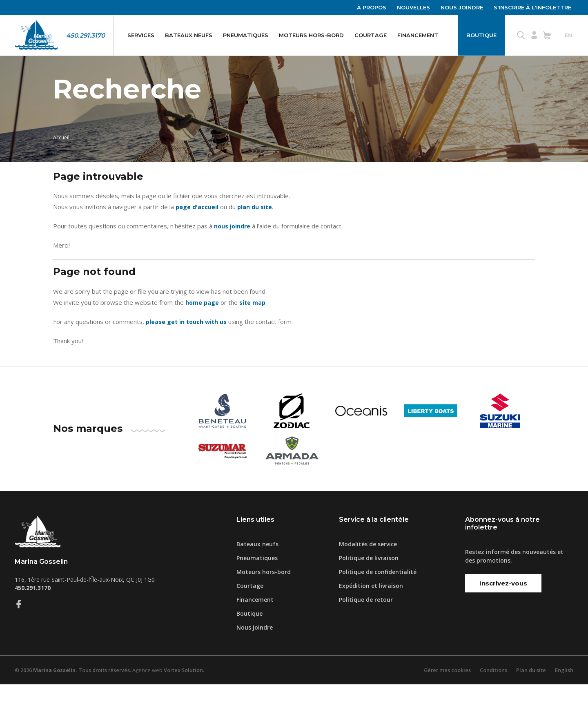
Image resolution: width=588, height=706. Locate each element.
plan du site (256, 229)
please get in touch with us (187, 344)
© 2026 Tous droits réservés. (75, 692)
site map (254, 324)
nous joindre (233, 248)
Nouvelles (413, 7)
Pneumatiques (246, 35)
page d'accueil (197, 229)
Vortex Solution (187, 692)
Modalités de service (368, 566)
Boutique (481, 35)
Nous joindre (462, 7)
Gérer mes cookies (445, 692)
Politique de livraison (369, 580)
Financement (418, 35)
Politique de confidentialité (378, 593)
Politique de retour (366, 621)
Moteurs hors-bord (311, 35)
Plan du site (530, 692)
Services (141, 35)
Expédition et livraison (371, 607)
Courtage (371, 35)
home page (203, 324)
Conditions (492, 692)
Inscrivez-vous (503, 605)
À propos (372, 7)
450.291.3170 (86, 35)
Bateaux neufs (189, 35)
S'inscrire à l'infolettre (532, 7)
